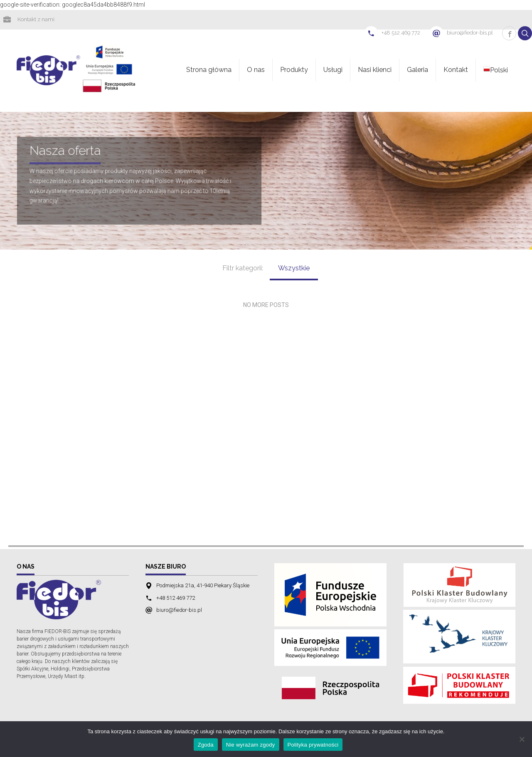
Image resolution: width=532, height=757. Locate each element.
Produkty (294, 71)
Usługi (333, 71)
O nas (256, 71)
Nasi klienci (375, 71)
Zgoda (206, 745)
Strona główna (209, 71)
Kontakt (456, 71)
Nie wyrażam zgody (251, 745)
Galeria (417, 71)
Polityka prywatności (313, 745)
